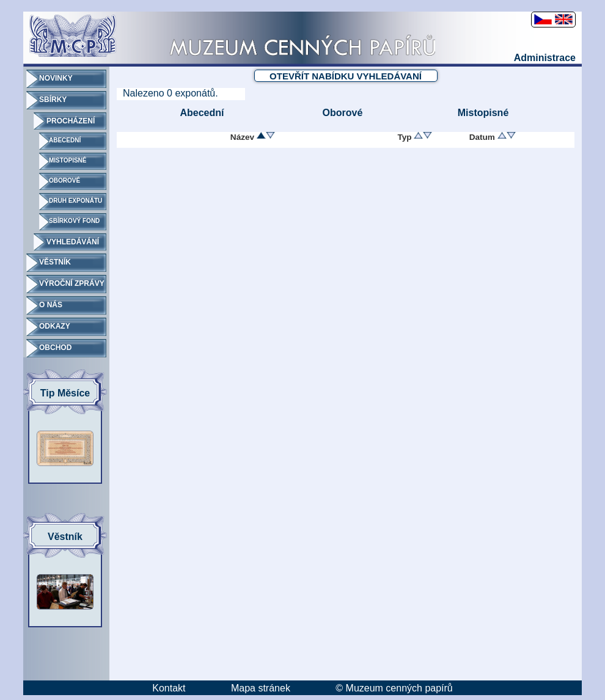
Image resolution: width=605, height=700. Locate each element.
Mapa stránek (261, 688)
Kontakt (169, 688)
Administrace (545, 58)
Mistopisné (483, 113)
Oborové (343, 113)
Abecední (202, 113)
